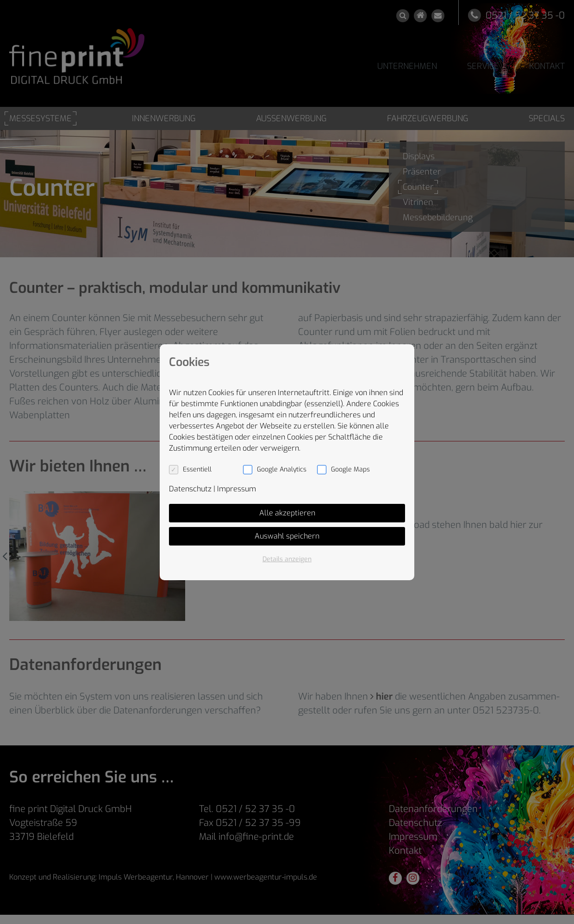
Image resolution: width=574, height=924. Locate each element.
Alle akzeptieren (287, 513)
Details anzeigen (287, 559)
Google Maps (350, 469)
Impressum (237, 489)
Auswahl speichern (287, 536)
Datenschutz (190, 489)
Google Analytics (282, 469)
